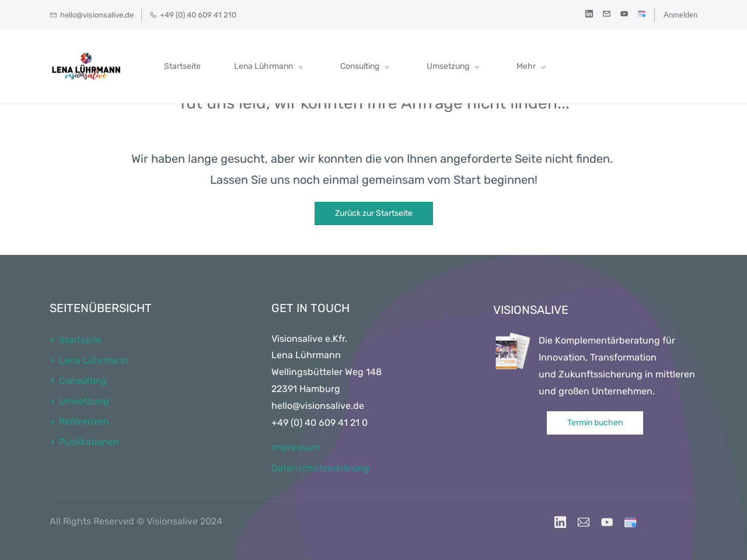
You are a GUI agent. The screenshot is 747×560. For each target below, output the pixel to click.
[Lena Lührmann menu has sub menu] (270, 66)
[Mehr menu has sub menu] (636, 66)
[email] (607, 15)
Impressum (296, 447)
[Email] (584, 522)
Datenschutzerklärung (320, 468)
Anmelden (680, 15)
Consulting (83, 381)
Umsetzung (84, 401)
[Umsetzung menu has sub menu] (455, 66)
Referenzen (84, 421)
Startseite (80, 340)
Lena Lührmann (94, 360)
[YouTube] (607, 522)
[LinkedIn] (560, 522)
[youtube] (624, 15)
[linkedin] (589, 15)
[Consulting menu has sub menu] (367, 66)
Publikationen (89, 442)
